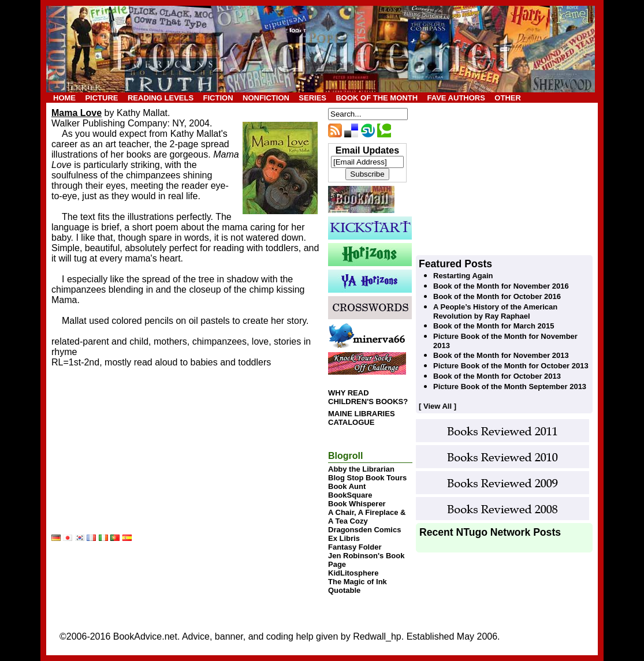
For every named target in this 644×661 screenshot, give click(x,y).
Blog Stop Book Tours (367, 478)
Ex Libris (344, 538)
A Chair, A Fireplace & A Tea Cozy (367, 517)
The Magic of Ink (358, 582)
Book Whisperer (357, 504)
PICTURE (101, 98)
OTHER (508, 98)
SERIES (312, 98)
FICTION (218, 98)
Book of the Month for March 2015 (494, 326)
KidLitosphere (353, 573)
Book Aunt (347, 486)
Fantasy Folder (355, 547)
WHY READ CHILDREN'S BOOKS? (368, 397)
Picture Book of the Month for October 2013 (511, 366)
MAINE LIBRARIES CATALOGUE (362, 418)
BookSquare (350, 495)
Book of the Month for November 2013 (501, 355)
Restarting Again (463, 276)
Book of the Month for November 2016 (501, 286)
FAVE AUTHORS (456, 98)
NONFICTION (266, 98)
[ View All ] (438, 406)
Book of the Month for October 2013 (497, 376)
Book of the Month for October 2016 (497, 296)
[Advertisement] (138, 461)
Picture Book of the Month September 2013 (510, 386)
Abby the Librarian (361, 469)
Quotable (344, 590)
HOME (64, 98)
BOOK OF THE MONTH (377, 98)
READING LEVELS (161, 98)
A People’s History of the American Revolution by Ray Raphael (495, 311)
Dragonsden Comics (364, 530)
